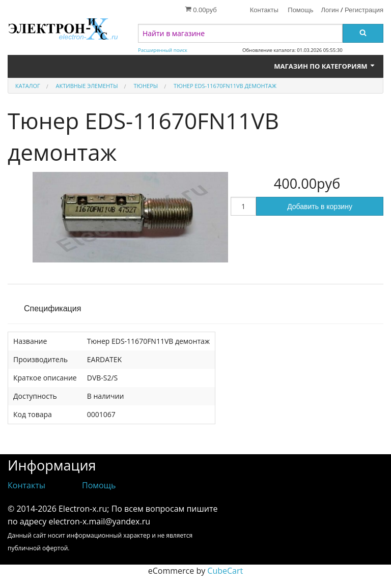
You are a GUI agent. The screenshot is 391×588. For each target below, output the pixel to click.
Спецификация (52, 308)
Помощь (300, 10)
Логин (330, 10)
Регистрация (364, 10)
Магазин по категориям (325, 66)
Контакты (264, 10)
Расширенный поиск (163, 50)
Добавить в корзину (320, 207)
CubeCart (225, 571)
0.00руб (201, 10)
